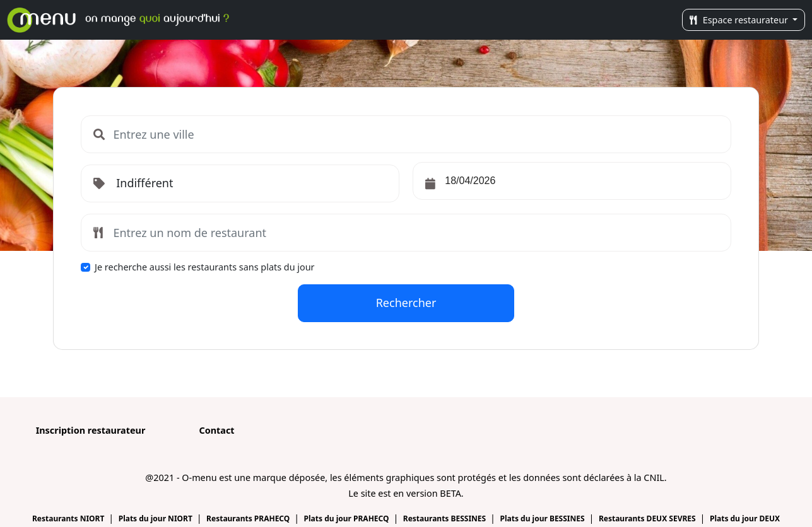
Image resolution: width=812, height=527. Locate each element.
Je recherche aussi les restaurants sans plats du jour (204, 267)
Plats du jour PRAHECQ (348, 518)
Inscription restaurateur (91, 430)
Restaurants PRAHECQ (249, 518)
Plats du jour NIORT (156, 518)
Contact (216, 430)
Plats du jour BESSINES (543, 518)
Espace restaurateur (740, 20)
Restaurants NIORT (69, 518)
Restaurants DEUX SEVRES (648, 518)
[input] (572, 181)
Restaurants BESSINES (446, 518)
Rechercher (406, 303)
